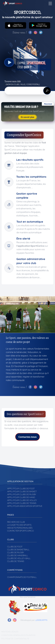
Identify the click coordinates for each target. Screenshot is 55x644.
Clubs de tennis (16, 561)
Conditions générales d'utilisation (18, 635)
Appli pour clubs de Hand (21, 497)
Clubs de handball (18, 555)
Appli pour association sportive (25, 506)
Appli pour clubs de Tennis (22, 503)
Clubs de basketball (18, 550)
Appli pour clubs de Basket (22, 491)
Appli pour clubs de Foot (21, 489)
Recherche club (16, 522)
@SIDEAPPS (41, 620)
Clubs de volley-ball (19, 558)
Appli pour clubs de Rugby (22, 494)
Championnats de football (22, 577)
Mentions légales (10, 632)
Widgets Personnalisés (20, 528)
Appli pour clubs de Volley (22, 500)
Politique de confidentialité (15, 639)
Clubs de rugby (16, 552)
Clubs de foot (15, 547)
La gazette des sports (19, 525)
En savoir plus (27, 117)
